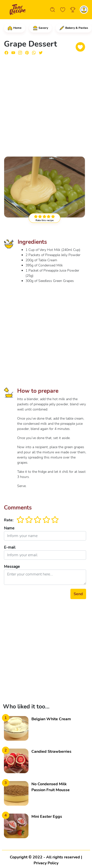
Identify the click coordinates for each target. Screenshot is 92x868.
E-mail (10, 547)
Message (12, 567)
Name (9, 528)
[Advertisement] (46, 105)
